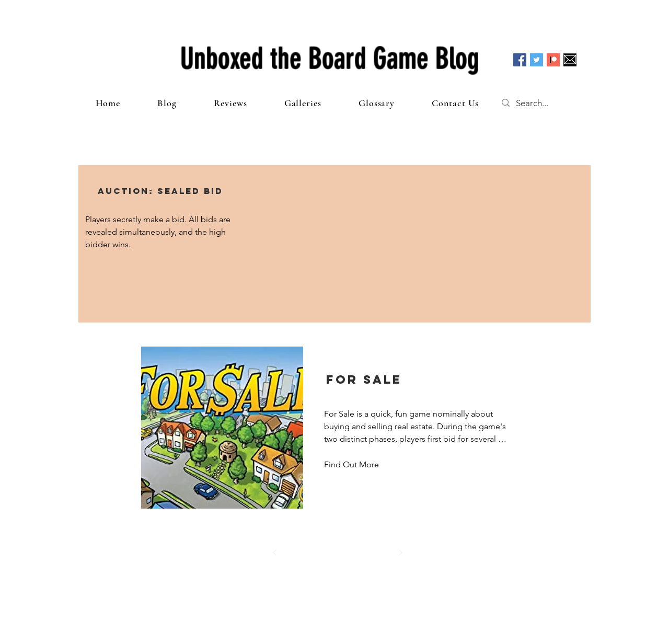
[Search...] (542, 103)
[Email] (570, 60)
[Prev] (275, 553)
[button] (160, 191)
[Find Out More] (353, 465)
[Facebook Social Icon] (520, 60)
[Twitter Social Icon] (537, 60)
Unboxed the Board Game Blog (330, 59)
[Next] (400, 553)
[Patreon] (553, 60)
